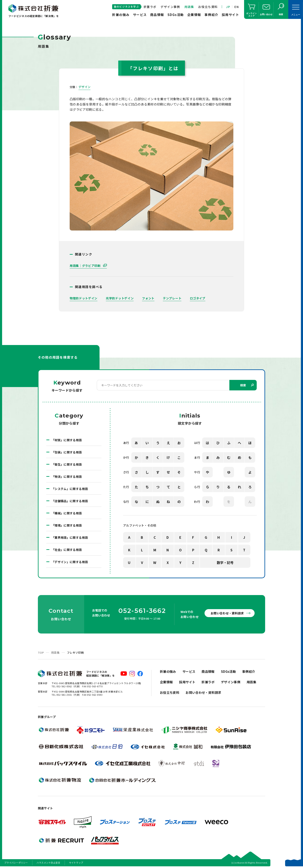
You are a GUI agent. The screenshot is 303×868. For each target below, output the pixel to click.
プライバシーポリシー (16, 863)
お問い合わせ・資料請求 (227, 613)
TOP (41, 653)
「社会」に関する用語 (67, 550)
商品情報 (157, 15)
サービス (140, 15)
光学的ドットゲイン (120, 298)
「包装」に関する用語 (67, 452)
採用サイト (231, 15)
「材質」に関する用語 (67, 440)
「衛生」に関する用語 (67, 464)
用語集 (189, 7)
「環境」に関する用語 (67, 525)
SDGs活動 (176, 15)
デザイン (84, 87)
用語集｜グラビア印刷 (86, 266)
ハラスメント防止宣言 (49, 863)
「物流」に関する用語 (67, 477)
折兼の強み (121, 15)
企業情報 (194, 15)
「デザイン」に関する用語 (70, 562)
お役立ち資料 (208, 7)
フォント (148, 298)
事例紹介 (211, 15)
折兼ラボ (150, 7)
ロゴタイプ (198, 298)
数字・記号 (225, 562)
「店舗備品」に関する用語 (70, 501)
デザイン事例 (170, 7)
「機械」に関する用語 (67, 513)
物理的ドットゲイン (84, 298)
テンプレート (172, 298)
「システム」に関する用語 (70, 489)
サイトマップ (76, 863)
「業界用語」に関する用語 (70, 537)
